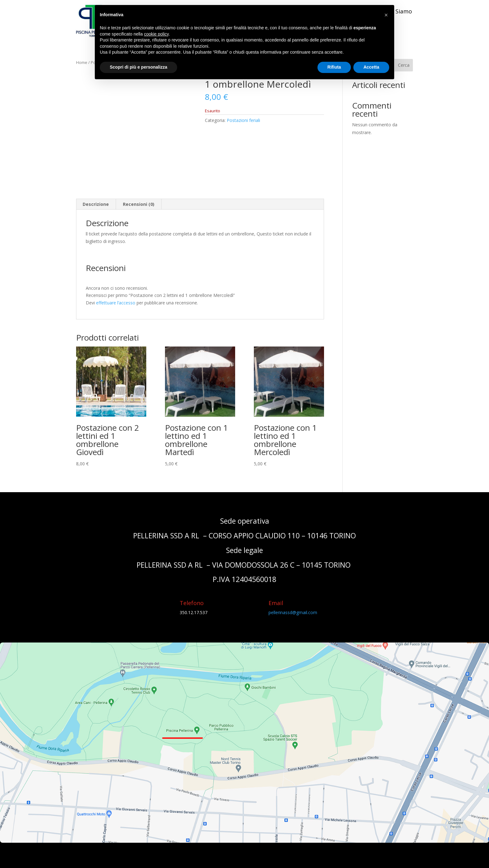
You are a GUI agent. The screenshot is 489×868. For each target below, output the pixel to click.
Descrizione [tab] (96, 204)
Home (82, 62)
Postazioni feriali (243, 120)
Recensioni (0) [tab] (139, 204)
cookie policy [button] (156, 34)
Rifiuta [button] (334, 67)
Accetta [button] (371, 67)
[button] (386, 15)
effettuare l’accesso (116, 303)
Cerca (404, 65)
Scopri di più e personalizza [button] (138, 67)
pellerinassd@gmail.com (293, 612)
